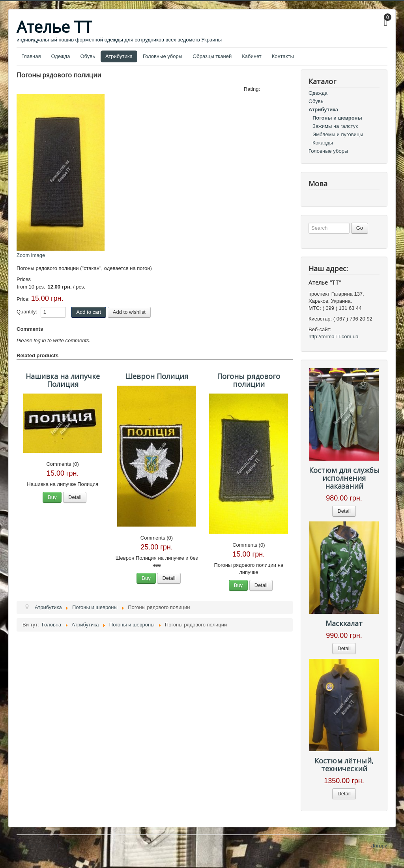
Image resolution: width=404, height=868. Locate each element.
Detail (75, 497)
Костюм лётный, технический (344, 765)
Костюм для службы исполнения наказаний (344, 478)
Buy (52, 497)
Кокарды (323, 143)
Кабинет (252, 56)
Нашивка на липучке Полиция (63, 380)
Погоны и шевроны (337, 118)
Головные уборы (163, 56)
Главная (31, 56)
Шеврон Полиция (157, 376)
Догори (379, 846)
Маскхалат (344, 623)
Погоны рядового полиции (249, 380)
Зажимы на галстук (335, 126)
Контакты (283, 56)
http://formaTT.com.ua (333, 337)
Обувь (88, 56)
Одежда (60, 56)
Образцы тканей (212, 56)
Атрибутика (119, 56)
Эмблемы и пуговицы (338, 134)
